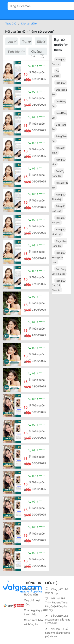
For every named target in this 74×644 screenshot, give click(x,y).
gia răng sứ (59, 104)
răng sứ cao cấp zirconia (59, 285)
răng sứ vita (59, 162)
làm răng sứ (59, 115)
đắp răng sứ (59, 92)
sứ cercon (56, 73)
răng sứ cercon (59, 62)
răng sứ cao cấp (59, 208)
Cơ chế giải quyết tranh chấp (34, 612)
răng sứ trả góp (59, 220)
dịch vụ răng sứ (58, 173)
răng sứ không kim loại (59, 257)
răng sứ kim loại (59, 232)
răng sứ (61, 83)
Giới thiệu (30, 588)
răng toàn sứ (60, 138)
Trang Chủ (11, 23)
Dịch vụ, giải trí (29, 23)
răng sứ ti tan (60, 185)
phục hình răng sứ (59, 243)
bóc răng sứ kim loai (59, 271)
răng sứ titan (59, 150)
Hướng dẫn (31, 594)
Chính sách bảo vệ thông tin (33, 622)
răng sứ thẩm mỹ (59, 197)
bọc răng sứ (59, 127)
